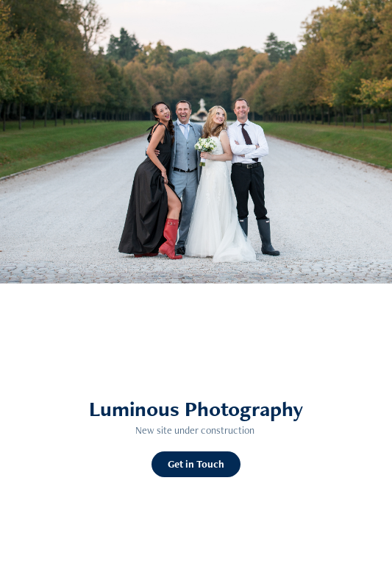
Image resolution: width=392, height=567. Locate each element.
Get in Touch (196, 464)
